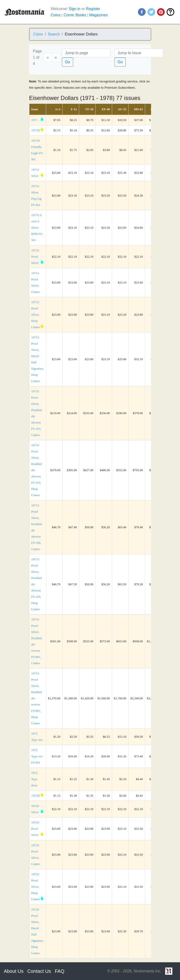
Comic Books (75, 15)
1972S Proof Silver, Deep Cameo (36, 887)
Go (68, 62)
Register (93, 9)
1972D (35, 796)
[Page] (86, 53)
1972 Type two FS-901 (37, 756)
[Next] (56, 58)
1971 (34, 120)
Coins (56, 15)
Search (54, 34)
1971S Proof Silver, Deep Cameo (36, 315)
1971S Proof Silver (35, 257)
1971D (35, 130)
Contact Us (39, 971)
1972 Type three (34, 779)
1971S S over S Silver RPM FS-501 (37, 228)
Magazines (98, 15)
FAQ (60, 971)
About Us (14, 971)
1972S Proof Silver (35, 829)
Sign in (74, 9)
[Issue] (139, 53)
